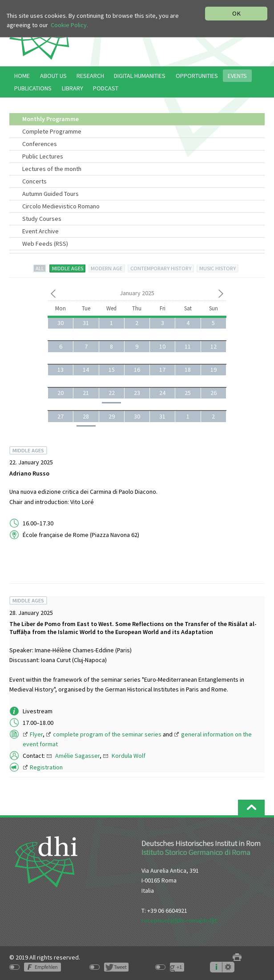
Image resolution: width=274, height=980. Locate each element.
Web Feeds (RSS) (45, 244)
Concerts (34, 181)
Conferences (40, 144)
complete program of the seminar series (107, 734)
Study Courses (42, 219)
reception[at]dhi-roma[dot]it (179, 920)
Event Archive (40, 231)
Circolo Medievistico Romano (61, 206)
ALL (40, 268)
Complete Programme (52, 131)
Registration (46, 767)
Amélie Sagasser (77, 756)
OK (236, 13)
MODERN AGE (107, 268)
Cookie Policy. (69, 25)
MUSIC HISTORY (218, 268)
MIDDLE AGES (68, 268)
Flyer (36, 734)
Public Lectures (43, 156)
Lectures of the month (52, 169)
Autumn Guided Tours (50, 194)
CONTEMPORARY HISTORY (161, 268)
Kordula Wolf (129, 756)
